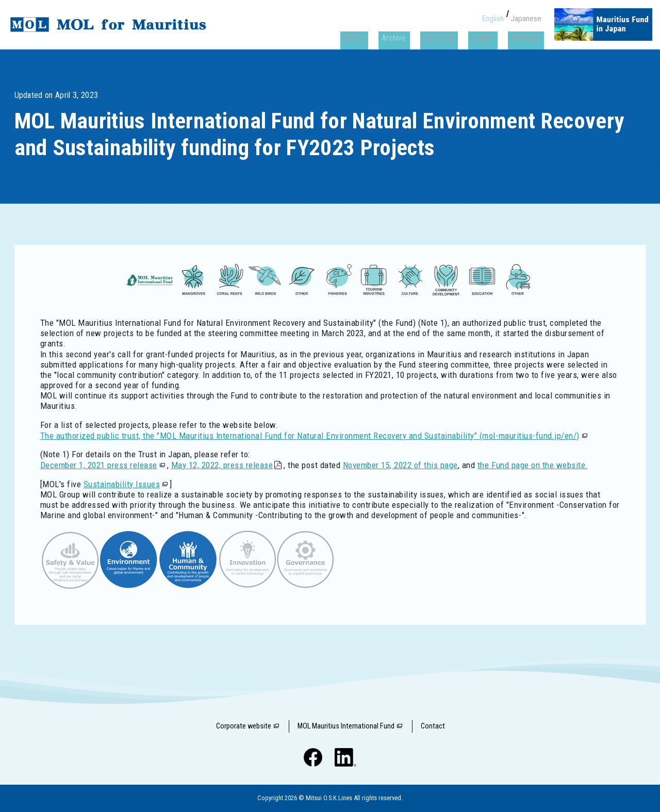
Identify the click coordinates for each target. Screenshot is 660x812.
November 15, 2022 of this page (400, 465)
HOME (375, 29)
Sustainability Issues (122, 484)
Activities (450, 29)
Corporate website (244, 726)
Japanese (527, 14)
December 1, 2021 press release (99, 465)
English (495, 14)
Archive (410, 29)
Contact (433, 726)
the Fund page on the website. (533, 465)
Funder (489, 29)
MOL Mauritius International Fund (346, 726)
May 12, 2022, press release (222, 465)
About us (527, 29)
